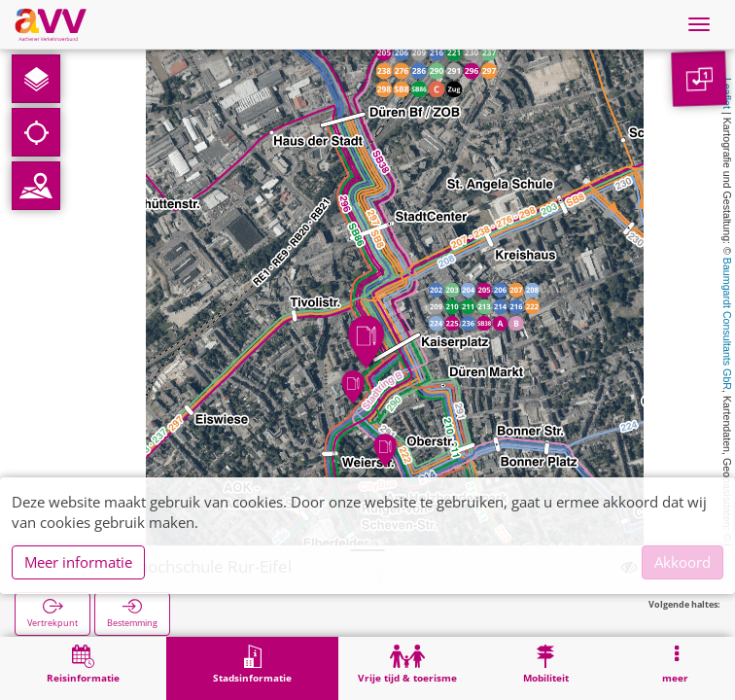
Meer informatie (78, 562)
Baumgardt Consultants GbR (727, 324)
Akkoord (682, 562)
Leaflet (727, 93)
